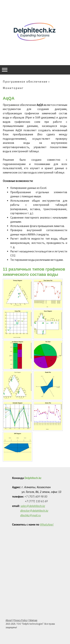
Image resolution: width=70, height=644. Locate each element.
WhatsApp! (47, 524)
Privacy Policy (20, 620)
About (9, 620)
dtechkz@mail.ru (30, 515)
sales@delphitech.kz (33, 506)
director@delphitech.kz (34, 511)
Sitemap (33, 620)
